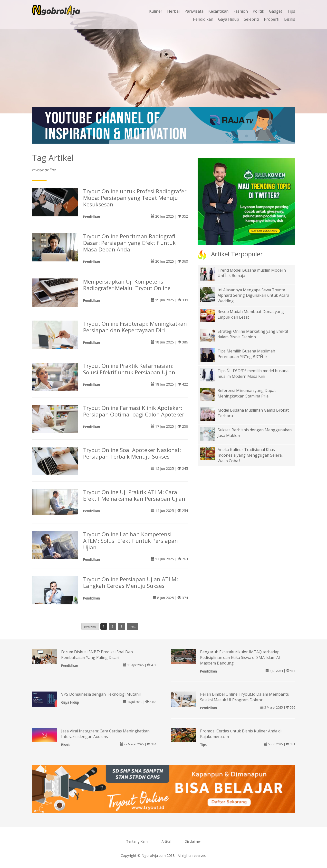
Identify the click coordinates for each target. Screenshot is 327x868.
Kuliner (156, 11)
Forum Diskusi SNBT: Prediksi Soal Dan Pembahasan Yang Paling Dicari (97, 655)
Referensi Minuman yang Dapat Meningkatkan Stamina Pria (247, 393)
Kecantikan (218, 11)
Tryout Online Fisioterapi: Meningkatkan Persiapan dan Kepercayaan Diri (135, 327)
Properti (272, 19)
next (133, 626)
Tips (291, 11)
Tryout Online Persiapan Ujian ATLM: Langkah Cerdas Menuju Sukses (130, 582)
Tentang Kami (137, 841)
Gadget (276, 11)
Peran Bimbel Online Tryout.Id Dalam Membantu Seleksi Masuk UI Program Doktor (245, 697)
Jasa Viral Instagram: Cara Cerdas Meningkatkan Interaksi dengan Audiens (105, 734)
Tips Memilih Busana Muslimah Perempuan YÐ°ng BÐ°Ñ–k (246, 354)
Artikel (166, 841)
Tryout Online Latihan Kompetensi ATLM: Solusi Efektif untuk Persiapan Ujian (130, 541)
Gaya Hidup (229, 19)
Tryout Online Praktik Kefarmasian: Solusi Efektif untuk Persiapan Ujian (129, 369)
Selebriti (251, 19)
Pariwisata (194, 11)
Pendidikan (203, 19)
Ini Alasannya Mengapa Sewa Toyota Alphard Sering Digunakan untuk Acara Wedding (253, 295)
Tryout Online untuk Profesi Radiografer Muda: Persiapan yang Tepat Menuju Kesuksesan (135, 198)
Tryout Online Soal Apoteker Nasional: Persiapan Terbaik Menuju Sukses (132, 453)
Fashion (241, 11)
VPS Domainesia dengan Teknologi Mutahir (101, 694)
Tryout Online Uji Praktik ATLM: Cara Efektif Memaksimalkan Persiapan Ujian (134, 495)
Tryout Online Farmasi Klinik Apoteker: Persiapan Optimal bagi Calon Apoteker (134, 411)
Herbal (173, 11)
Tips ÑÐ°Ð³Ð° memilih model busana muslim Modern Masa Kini (253, 374)
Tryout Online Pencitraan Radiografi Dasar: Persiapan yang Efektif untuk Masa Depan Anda (129, 243)
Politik (258, 11)
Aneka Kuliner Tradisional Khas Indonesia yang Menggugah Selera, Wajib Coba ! (250, 455)
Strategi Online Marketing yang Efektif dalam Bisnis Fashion (253, 334)
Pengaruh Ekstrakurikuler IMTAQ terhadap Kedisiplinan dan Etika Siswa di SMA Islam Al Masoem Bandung (240, 657)
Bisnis (290, 19)
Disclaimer (193, 841)
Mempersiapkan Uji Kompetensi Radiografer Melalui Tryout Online (127, 285)
